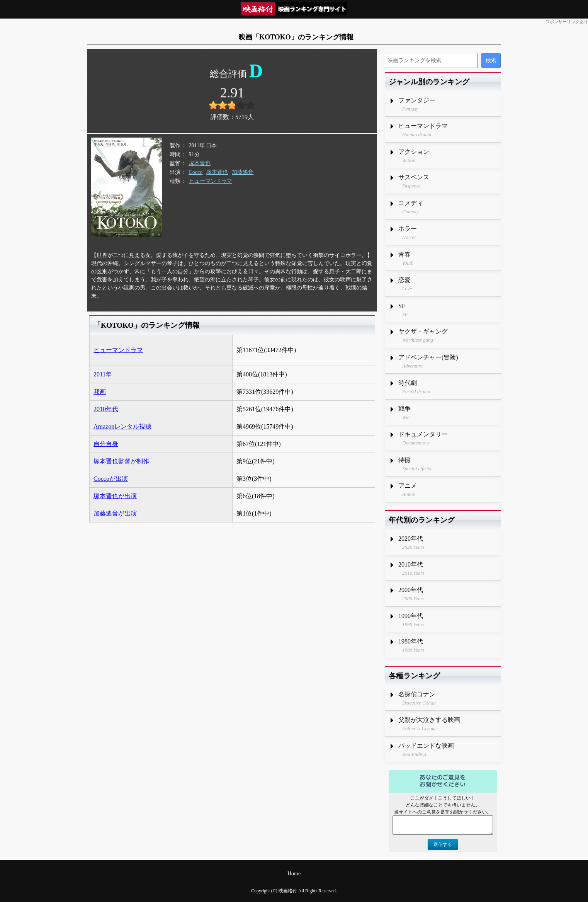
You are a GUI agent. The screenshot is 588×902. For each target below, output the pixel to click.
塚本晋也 (200, 163)
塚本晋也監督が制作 (121, 461)
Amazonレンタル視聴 (122, 426)
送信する (443, 844)
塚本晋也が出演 (115, 496)
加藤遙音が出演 (115, 513)
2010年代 (106, 409)
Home (294, 874)
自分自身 (106, 444)
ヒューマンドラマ (211, 181)
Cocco (196, 172)
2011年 (103, 374)
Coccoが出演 (111, 479)
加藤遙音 (243, 172)
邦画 (100, 392)
